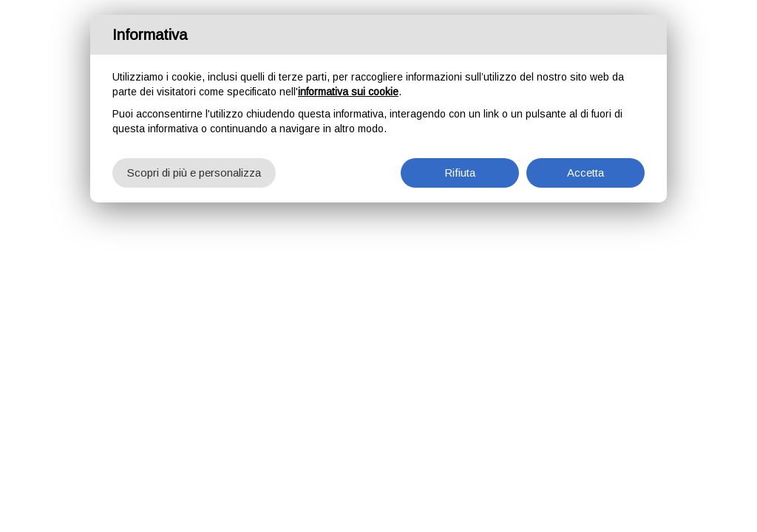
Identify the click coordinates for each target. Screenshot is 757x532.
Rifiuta (460, 173)
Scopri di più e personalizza (194, 173)
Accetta (585, 173)
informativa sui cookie (348, 92)
